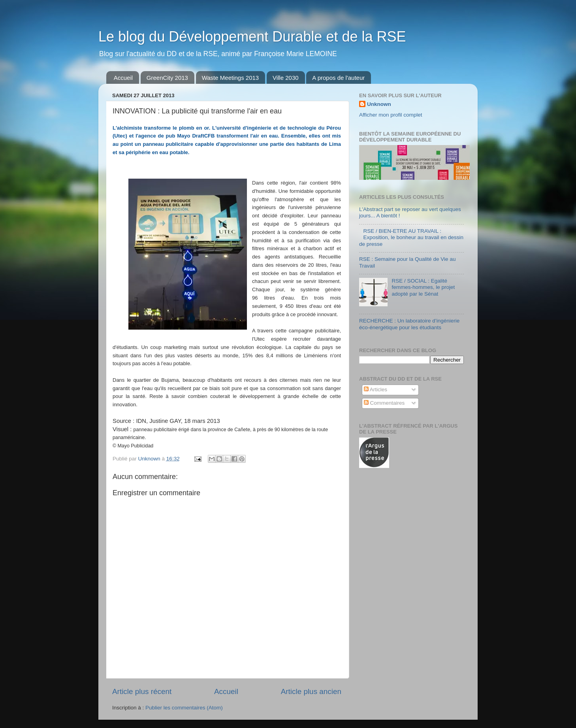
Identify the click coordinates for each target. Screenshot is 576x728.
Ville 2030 (286, 78)
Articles (376, 389)
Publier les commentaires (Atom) (184, 708)
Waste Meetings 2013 (231, 78)
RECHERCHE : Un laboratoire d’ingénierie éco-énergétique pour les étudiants (409, 324)
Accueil (123, 78)
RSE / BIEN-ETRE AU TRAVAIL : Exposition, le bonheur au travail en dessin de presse (411, 237)
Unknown (379, 104)
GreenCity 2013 (167, 78)
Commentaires (384, 403)
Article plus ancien (311, 691)
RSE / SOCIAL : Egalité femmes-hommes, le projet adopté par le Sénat (423, 287)
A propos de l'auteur (338, 78)
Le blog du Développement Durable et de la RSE (252, 37)
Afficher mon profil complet (391, 115)
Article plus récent (142, 691)
